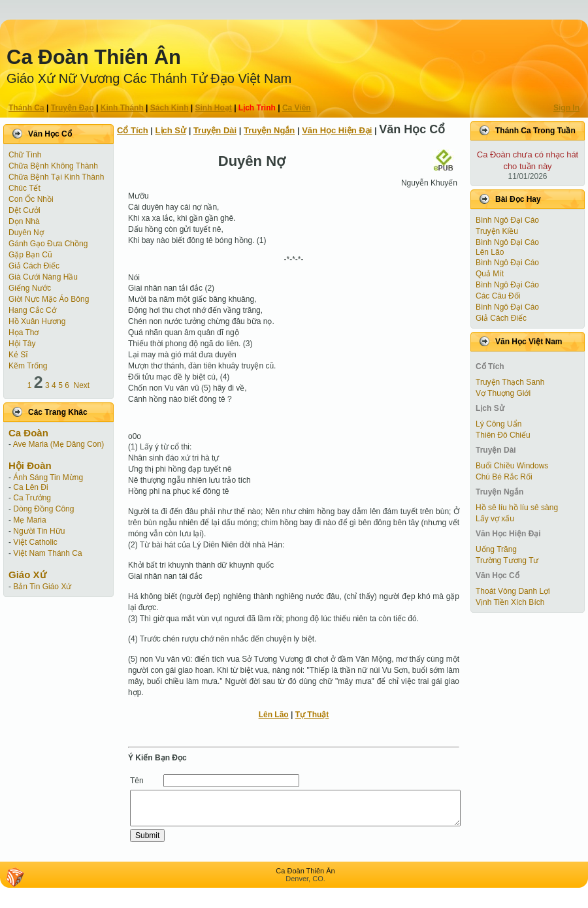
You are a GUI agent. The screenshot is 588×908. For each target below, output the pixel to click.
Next (82, 385)
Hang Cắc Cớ (32, 310)
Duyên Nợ (26, 233)
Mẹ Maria (29, 520)
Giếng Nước (30, 288)
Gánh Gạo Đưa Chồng (48, 244)
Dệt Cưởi (24, 210)
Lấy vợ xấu (495, 519)
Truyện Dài (215, 130)
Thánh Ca (26, 108)
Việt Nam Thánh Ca (47, 553)
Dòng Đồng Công (43, 509)
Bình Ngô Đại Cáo (507, 220)
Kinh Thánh (122, 108)
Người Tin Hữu (39, 531)
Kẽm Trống (28, 366)
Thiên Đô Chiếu (503, 435)
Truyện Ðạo (73, 108)
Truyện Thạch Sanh (510, 382)
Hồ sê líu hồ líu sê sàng (517, 508)
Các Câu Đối (498, 296)
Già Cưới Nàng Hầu (43, 277)
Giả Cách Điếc (34, 266)
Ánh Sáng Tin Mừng (48, 478)
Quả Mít (490, 274)
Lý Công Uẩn (498, 424)
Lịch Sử (171, 130)
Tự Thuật (312, 715)
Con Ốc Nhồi (31, 199)
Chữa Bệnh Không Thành (53, 166)
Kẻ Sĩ (18, 355)
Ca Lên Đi (30, 487)
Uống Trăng (496, 549)
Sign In (566, 108)
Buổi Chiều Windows (512, 466)
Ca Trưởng (32, 498)
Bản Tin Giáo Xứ (42, 587)
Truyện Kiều (497, 231)
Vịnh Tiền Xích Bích (510, 602)
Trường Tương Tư (507, 560)
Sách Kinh (170, 108)
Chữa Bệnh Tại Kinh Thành (56, 177)
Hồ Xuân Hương (37, 321)
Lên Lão (274, 715)
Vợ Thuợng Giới (503, 393)
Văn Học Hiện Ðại (337, 130)
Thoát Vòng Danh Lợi (513, 591)
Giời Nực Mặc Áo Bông (49, 299)
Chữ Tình (25, 155)
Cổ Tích (133, 130)
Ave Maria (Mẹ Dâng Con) (59, 444)
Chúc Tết (24, 188)
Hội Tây (22, 344)
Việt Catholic (35, 542)
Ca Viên (297, 108)
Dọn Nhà (24, 221)
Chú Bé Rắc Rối (504, 477)
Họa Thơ (24, 332)
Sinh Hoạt (214, 108)
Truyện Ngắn (269, 130)
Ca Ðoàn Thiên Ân (94, 57)
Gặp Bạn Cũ (30, 255)
